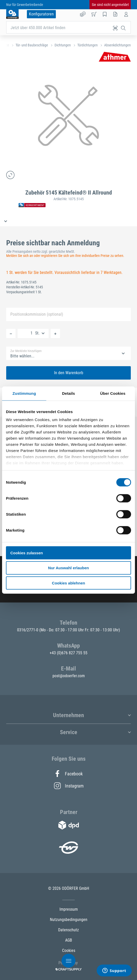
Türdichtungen (87, 45)
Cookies (69, 950)
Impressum (69, 909)
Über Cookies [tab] (113, 393)
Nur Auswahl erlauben (68, 568)
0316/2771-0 (28, 630)
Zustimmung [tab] (24, 393)
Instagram (68, 786)
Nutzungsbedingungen (69, 920)
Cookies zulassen (27, 553)
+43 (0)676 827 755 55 (68, 653)
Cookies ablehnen (68, 583)
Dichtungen (63, 45)
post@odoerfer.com (69, 676)
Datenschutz (68, 930)
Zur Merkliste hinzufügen (26, 351)
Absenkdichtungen (117, 45)
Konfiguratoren (41, 14)
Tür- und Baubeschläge (32, 45)
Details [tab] (68, 393)
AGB (69, 940)
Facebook (68, 774)
